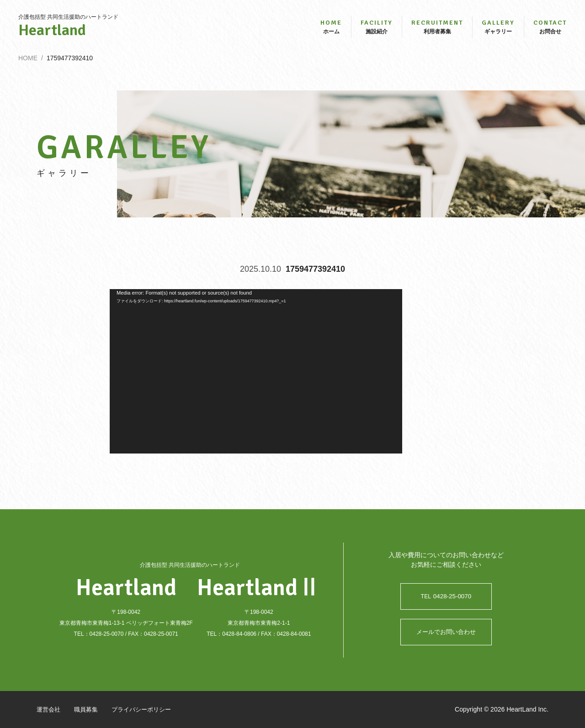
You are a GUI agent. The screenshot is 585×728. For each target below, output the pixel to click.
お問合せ (550, 31)
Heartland (69, 35)
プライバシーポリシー (147, 709)
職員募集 (89, 709)
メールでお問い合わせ (446, 632)
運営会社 (49, 709)
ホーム (331, 31)
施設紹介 (377, 31)
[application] (256, 381)
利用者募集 (437, 31)
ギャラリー (498, 31)
